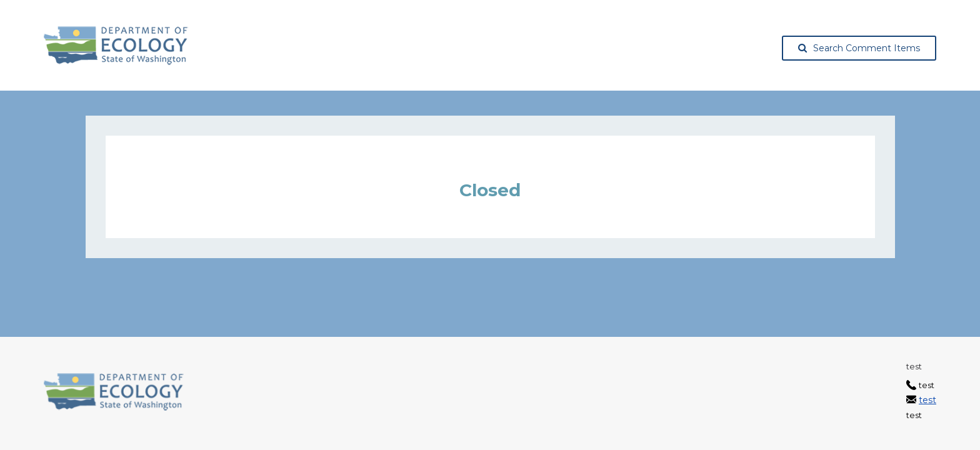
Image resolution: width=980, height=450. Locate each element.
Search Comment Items (859, 48)
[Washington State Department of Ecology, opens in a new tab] (116, 46)
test (927, 400)
